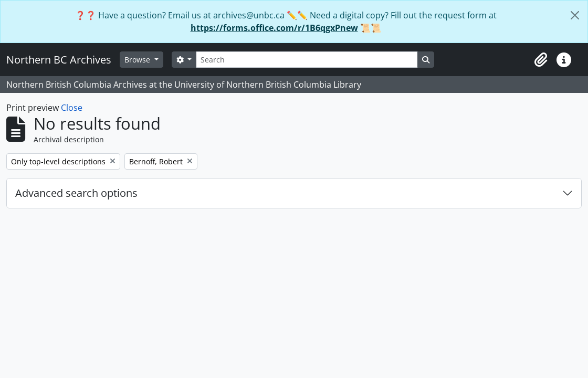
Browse (138, 60)
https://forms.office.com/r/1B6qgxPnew (274, 28)
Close (72, 108)
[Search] (307, 60)
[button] (541, 60)
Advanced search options (76, 193)
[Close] (575, 15)
